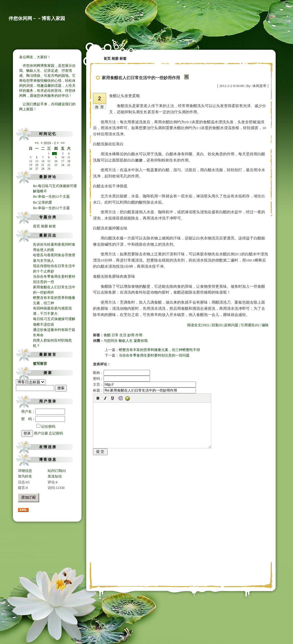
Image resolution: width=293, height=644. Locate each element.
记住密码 (46, 427)
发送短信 (55, 476)
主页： (144, 385)
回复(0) (217, 325)
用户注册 (41, 433)
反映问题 (231, 325)
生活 (123, 335)
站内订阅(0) (57, 471)
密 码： (43, 419)
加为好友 (25, 476)
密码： (121, 379)
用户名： (43, 412)
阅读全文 (198, 325)
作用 (139, 335)
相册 (44, 226)
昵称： (121, 373)
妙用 (131, 335)
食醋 (107, 335)
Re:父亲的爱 (43, 202)
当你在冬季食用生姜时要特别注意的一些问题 (154, 355)
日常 (115, 335)
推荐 (100, 107)
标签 (52, 226)
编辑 (265, 325)
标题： (144, 390)
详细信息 (25, 471)
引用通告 (250, 325)
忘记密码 (56, 433)
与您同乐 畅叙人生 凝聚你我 (126, 341)
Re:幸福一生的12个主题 (51, 197)
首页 (36, 226)
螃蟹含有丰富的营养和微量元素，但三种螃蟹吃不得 (159, 350)
